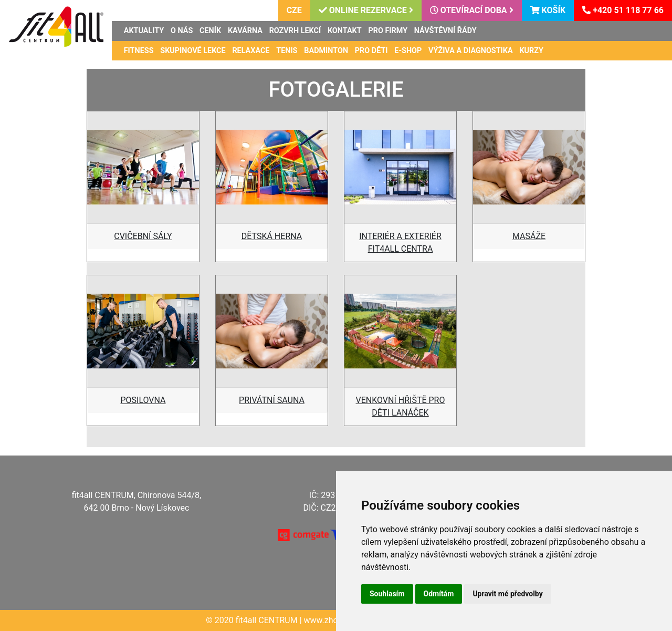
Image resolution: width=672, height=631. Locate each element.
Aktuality (144, 31)
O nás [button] (182, 31)
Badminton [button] (326, 51)
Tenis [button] (287, 51)
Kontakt (345, 31)
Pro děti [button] (371, 51)
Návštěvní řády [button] (445, 31)
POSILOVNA (143, 400)
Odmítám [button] (439, 594)
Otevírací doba (472, 10)
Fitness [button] (139, 51)
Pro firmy (388, 31)
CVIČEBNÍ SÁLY (143, 236)
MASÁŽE (529, 236)
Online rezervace (366, 10)
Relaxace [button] (251, 51)
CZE (294, 10)
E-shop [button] (408, 51)
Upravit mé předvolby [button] (507, 594)
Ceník (210, 31)
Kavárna (245, 31)
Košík (548, 10)
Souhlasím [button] (387, 594)
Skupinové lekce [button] (193, 51)
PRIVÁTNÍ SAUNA (272, 400)
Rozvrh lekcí (295, 31)
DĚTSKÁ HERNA (272, 236)
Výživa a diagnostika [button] (471, 51)
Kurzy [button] (531, 51)
